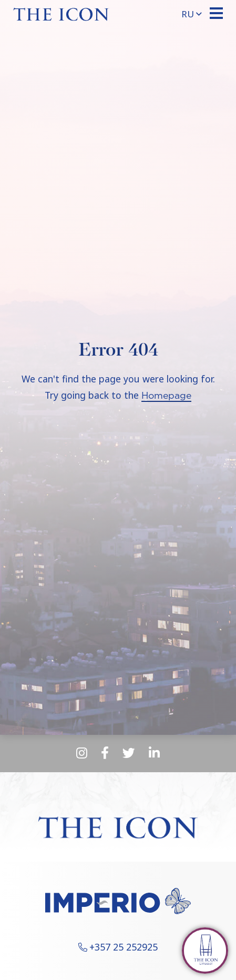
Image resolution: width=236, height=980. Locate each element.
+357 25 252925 (124, 947)
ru (192, 14)
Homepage (166, 396)
